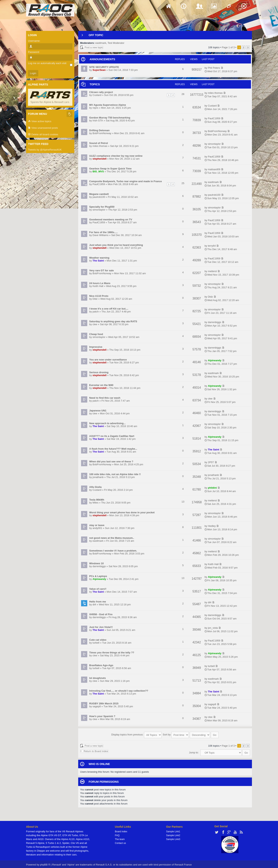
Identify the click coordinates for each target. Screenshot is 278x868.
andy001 (97, 528)
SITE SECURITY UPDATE (104, 67)
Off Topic (96, 35)
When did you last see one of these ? (111, 461)
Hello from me (98, 602)
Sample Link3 (173, 838)
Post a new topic (92, 47)
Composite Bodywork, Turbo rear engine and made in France (125, 181)
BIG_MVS (98, 171)
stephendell (99, 159)
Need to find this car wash (105, 398)
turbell (96, 643)
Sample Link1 (173, 830)
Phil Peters (214, 68)
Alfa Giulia (95, 487)
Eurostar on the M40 (101, 385)
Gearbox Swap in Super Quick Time (110, 169)
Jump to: (194, 751)
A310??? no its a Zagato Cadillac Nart (112, 436)
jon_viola (213, 628)
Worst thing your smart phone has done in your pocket (122, 512)
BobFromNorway (102, 133)
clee (95, 324)
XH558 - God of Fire (101, 614)
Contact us (120, 841)
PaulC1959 (214, 118)
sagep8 (97, 706)
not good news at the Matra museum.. (112, 538)
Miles (95, 503)
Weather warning (99, 258)
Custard (97, 95)
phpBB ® (45, 863)
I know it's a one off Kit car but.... (109, 309)
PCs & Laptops (98, 576)
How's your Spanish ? (102, 716)
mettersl (212, 271)
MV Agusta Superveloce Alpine (108, 105)
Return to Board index (94, 749)
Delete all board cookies (43, 135)
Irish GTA (98, 121)
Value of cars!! (98, 589)
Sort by (176, 734)
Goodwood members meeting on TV (111, 220)
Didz (95, 299)
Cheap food (96, 334)
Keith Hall (98, 286)
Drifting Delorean (99, 130)
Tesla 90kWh (97, 500)
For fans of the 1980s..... (103, 232)
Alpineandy (215, 360)
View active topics (40, 121)
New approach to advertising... (107, 423)
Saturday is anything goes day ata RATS (113, 321)
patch (96, 312)
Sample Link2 (173, 834)
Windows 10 (96, 563)
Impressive (96, 347)
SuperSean (99, 70)
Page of (228, 47)
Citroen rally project (101, 92)
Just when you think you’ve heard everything (116, 245)
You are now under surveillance (108, 360)
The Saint (98, 261)
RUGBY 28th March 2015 (104, 703)
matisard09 (214, 169)
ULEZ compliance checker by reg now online (116, 156)
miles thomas (215, 93)
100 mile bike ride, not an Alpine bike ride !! (115, 474)
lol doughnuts (97, 678)
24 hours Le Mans (100, 283)
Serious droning (99, 372)
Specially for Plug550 (102, 207)
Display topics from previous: (136, 734)
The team (120, 838)
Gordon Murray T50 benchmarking (110, 118)
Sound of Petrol (99, 143)
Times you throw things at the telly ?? (112, 653)
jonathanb (98, 477)
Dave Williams (100, 235)
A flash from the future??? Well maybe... (113, 449)
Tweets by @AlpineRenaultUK (45, 150)
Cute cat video (98, 640)
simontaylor (214, 144)
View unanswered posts (43, 128)
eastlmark (101, 43)
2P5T (211, 462)
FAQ (117, 834)
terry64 (212, 246)
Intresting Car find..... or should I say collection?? (119, 691)
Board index (121, 830)
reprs (95, 108)
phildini (212, 488)
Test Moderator (116, 43)
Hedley (212, 526)
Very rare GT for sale (101, 270)
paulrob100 (99, 197)
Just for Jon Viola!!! (101, 627)
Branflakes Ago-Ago (101, 665)
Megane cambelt (99, 194)
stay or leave (97, 525)
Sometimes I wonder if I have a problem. (113, 551)
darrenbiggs (215, 322)
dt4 (94, 604)
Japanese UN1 (98, 411)
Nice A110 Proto (99, 296)
